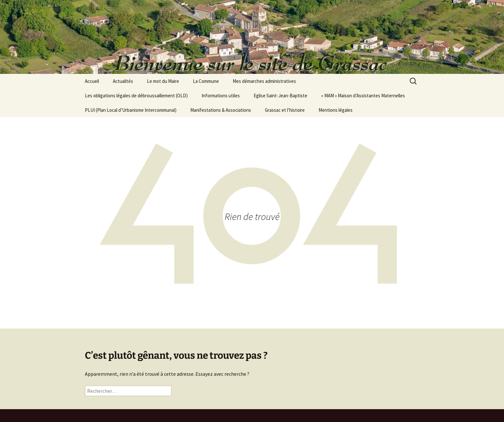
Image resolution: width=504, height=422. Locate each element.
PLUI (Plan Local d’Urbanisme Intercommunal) (131, 110)
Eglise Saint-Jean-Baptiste (280, 96)
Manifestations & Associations (221, 110)
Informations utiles (221, 96)
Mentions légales (336, 110)
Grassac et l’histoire (285, 110)
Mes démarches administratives (264, 81)
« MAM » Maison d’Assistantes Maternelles (363, 96)
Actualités (123, 81)
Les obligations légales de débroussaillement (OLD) (136, 96)
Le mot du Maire (163, 81)
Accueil (92, 81)
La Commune (206, 81)
